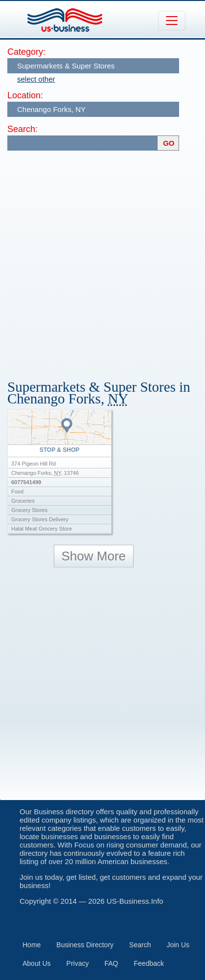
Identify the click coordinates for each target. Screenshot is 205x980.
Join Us (178, 945)
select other (36, 79)
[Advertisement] (102, 260)
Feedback (149, 963)
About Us (37, 963)
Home (32, 945)
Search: (23, 129)
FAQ (112, 963)
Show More (94, 556)
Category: (26, 52)
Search (140, 945)
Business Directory (85, 945)
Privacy (78, 963)
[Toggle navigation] (172, 21)
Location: (25, 95)
